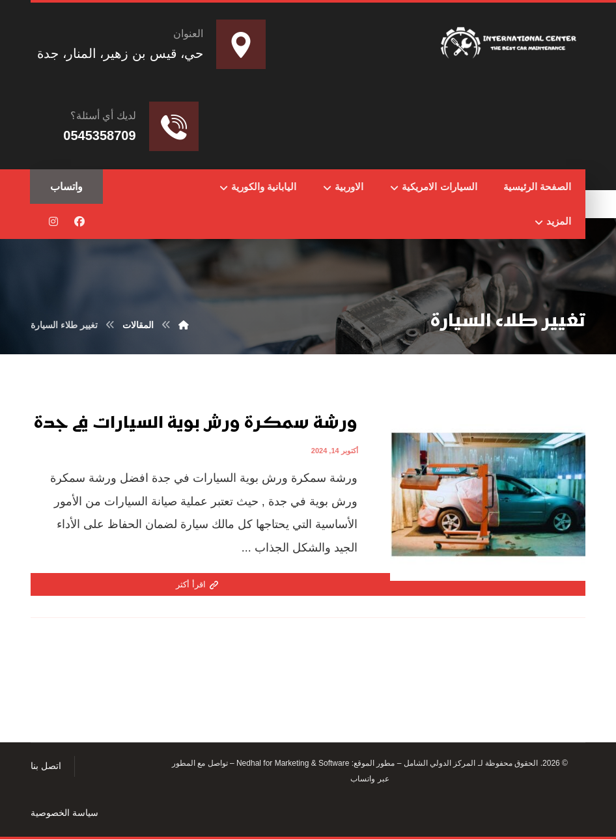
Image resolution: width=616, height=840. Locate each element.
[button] (79, 222)
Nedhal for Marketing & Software (292, 764)
